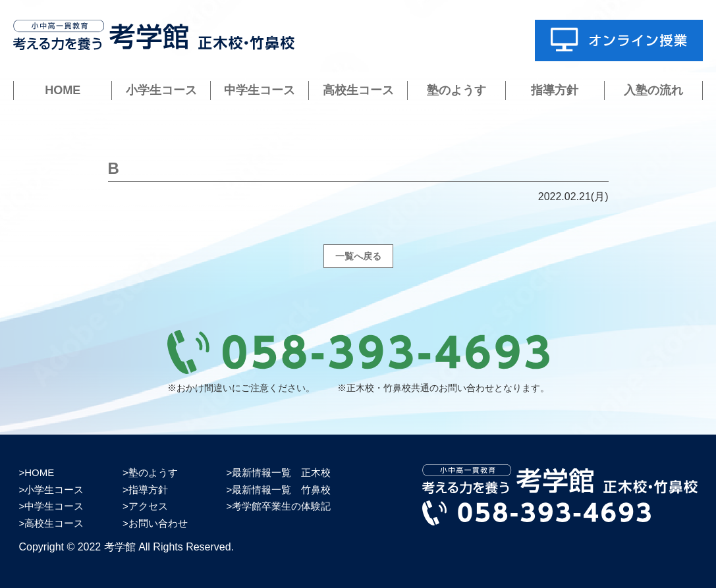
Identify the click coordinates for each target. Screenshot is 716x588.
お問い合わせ (158, 523)
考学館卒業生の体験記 (281, 506)
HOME (63, 90)
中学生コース (260, 90)
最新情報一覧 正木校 (281, 472)
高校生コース (358, 90)
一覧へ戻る (358, 256)
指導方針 (555, 90)
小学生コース (161, 90)
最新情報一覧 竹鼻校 (281, 490)
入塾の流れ (653, 90)
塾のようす (456, 90)
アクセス (148, 506)
